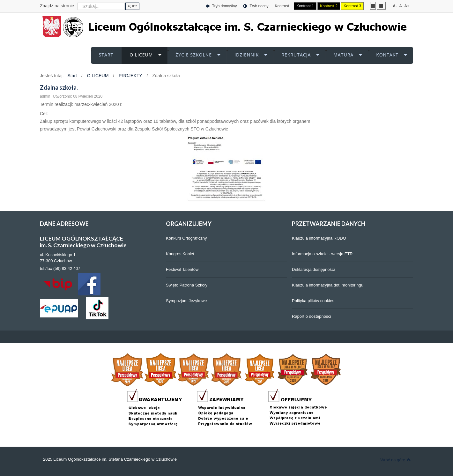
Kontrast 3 (352, 6)
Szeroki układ (381, 6)
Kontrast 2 (329, 6)
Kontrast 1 (305, 6)
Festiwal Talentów (182, 269)
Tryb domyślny (221, 6)
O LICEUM (141, 55)
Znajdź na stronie (57, 6)
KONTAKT (387, 55)
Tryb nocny (256, 6)
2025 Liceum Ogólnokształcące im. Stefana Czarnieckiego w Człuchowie (110, 459)
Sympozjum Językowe (186, 301)
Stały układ (373, 6)
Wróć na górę (396, 460)
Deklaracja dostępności (313, 269)
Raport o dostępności (312, 316)
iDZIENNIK (247, 55)
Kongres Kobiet (180, 254)
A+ (407, 6)
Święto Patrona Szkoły (187, 285)
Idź (132, 6)
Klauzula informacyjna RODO (319, 238)
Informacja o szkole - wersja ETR (322, 254)
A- (395, 6)
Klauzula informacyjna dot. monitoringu (328, 285)
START (106, 55)
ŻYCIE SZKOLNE (194, 55)
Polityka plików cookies (313, 301)
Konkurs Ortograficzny (186, 238)
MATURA (343, 55)
